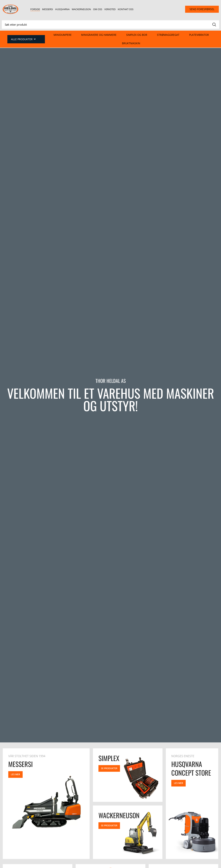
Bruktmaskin (131, 43)
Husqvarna (62, 9)
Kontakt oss (126, 9)
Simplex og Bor (137, 35)
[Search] (110, 25)
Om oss (98, 9)
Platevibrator (199, 35)
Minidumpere (63, 35)
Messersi (48, 9)
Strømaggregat (168, 35)
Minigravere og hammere (99, 35)
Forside (35, 9)
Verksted (110, 9)
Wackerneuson (81, 9)
